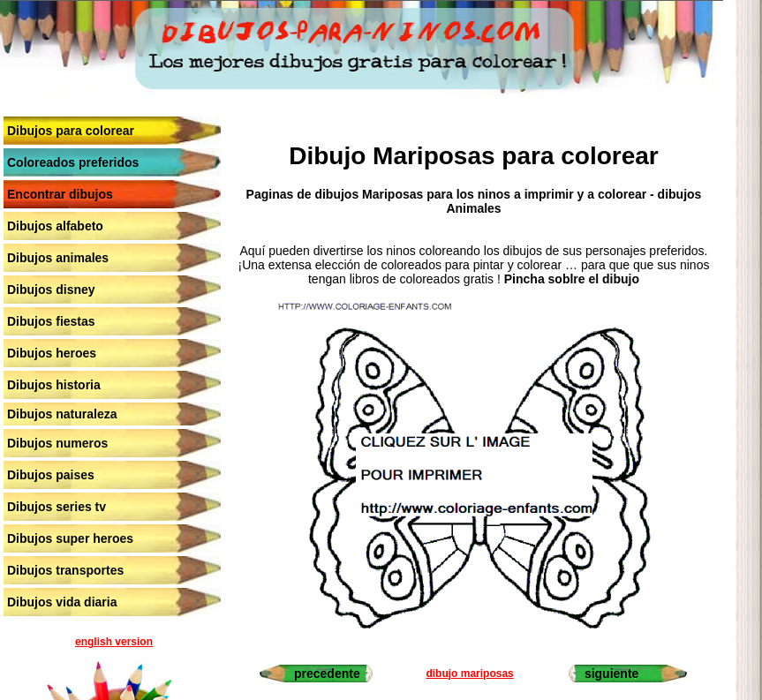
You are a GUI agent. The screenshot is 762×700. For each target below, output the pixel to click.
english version (114, 642)
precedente (327, 674)
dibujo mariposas (469, 674)
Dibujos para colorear (71, 131)
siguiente (611, 674)
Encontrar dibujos (60, 194)
